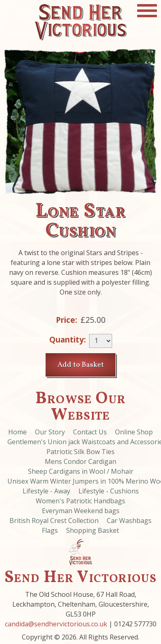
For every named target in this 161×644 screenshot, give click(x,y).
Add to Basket (81, 365)
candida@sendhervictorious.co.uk (56, 624)
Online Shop (134, 432)
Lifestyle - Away (46, 491)
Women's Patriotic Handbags (80, 501)
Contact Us (90, 432)
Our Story (50, 432)
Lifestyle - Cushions (109, 491)
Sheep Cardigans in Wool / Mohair (81, 471)
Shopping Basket (93, 530)
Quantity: (68, 339)
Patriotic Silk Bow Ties (80, 452)
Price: (67, 320)
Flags (50, 530)
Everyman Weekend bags (81, 511)
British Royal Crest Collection (54, 521)
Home (17, 432)
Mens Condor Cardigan (80, 461)
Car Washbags (129, 521)
